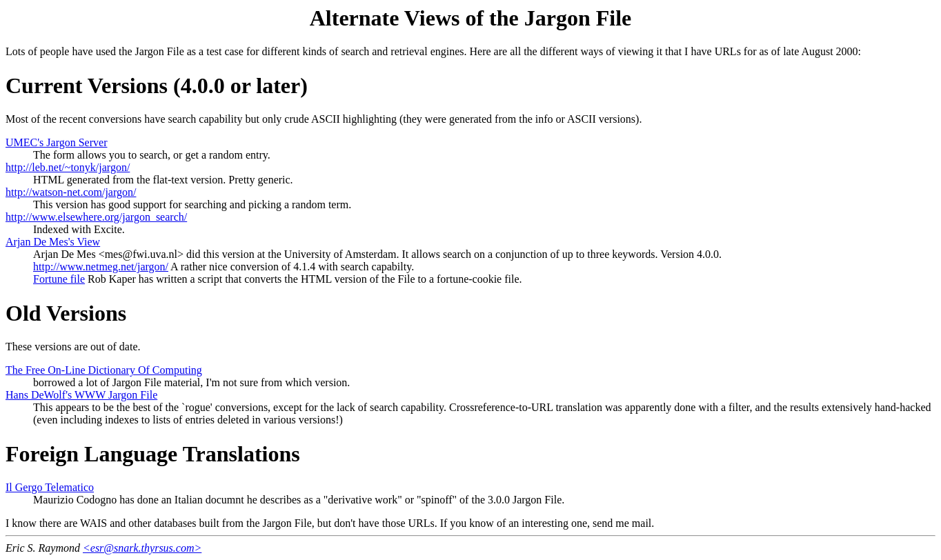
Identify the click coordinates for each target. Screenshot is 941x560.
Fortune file (59, 279)
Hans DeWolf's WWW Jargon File (81, 395)
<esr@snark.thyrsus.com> (142, 548)
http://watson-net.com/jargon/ (71, 192)
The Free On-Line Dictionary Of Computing (104, 370)
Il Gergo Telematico (50, 487)
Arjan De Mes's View (53, 242)
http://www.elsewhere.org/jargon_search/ (96, 217)
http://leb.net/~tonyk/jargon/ (68, 167)
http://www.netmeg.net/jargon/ (101, 267)
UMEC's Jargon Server (56, 142)
